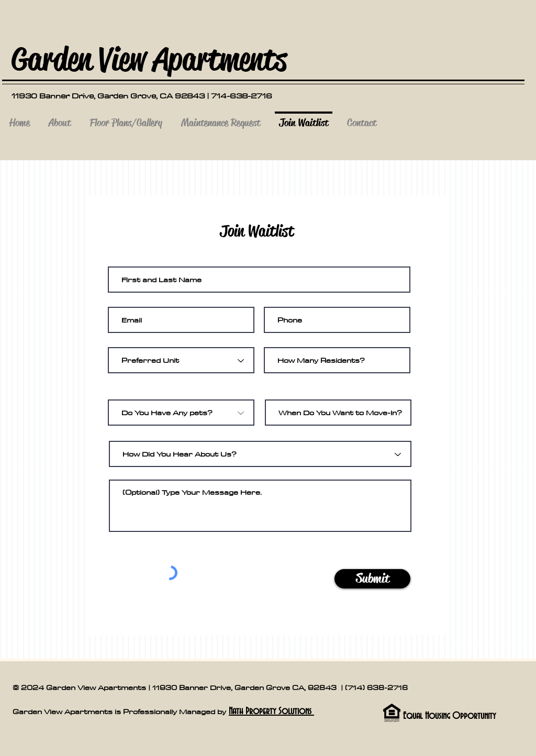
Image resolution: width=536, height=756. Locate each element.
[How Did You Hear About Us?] (260, 454)
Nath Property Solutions (271, 711)
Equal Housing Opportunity (449, 716)
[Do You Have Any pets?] (181, 413)
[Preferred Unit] (181, 360)
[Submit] (372, 579)
